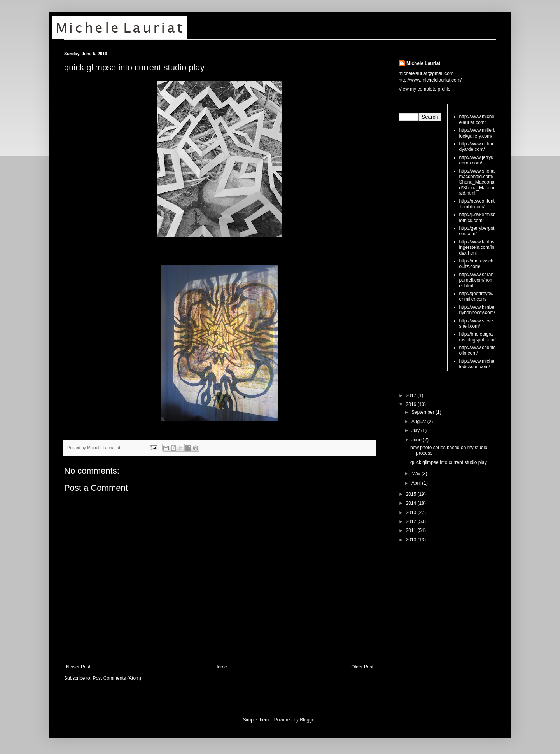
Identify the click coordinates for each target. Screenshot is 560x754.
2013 (412, 513)
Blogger (308, 720)
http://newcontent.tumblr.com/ (477, 204)
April (417, 483)
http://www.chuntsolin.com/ (478, 350)
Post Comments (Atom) (117, 678)
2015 (412, 494)
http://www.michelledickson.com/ (477, 364)
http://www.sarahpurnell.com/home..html (477, 280)
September (423, 412)
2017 (412, 395)
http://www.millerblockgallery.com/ (478, 133)
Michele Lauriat (423, 63)
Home (221, 667)
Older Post (362, 667)
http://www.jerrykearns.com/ (476, 160)
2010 (412, 540)
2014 (412, 503)
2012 (412, 521)
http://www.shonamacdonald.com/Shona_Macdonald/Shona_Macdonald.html (478, 182)
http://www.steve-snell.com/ (477, 324)
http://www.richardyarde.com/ (477, 147)
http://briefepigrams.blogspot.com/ (478, 337)
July (416, 430)
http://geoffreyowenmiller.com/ (477, 296)
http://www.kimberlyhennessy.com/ (477, 310)
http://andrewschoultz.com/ (476, 264)
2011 (412, 530)
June (417, 440)
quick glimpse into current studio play (134, 67)
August (419, 422)
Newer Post (78, 667)
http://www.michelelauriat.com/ (477, 119)
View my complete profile (424, 89)
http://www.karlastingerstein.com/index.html (478, 248)
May (416, 474)
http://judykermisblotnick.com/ (478, 217)
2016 (412, 404)
